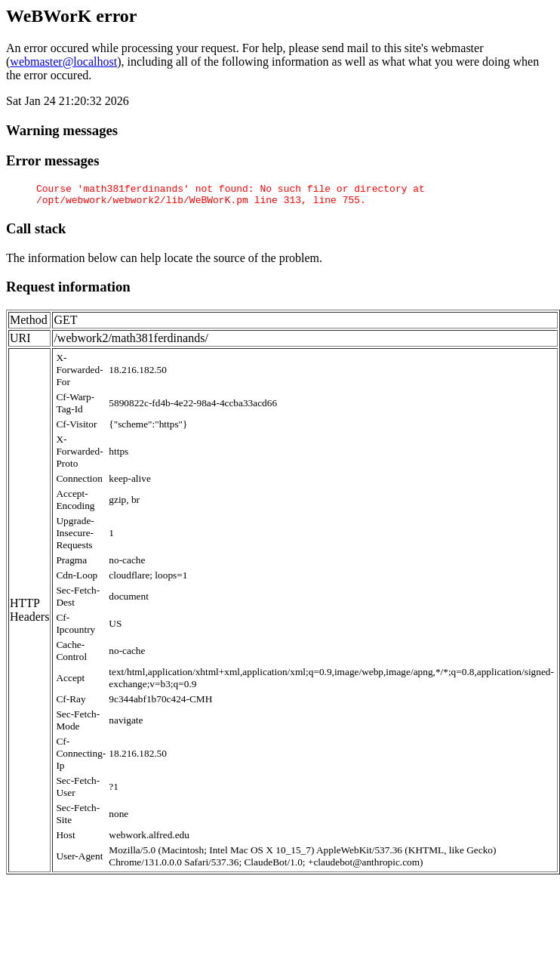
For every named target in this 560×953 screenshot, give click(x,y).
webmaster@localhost (63, 62)
